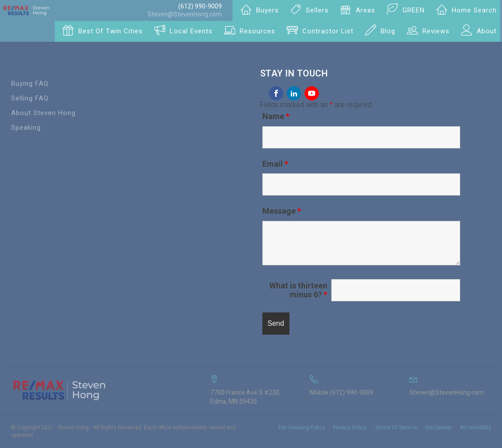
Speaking (26, 128)
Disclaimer (438, 428)
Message (282, 211)
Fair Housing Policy (302, 428)
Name (276, 116)
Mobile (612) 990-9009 (342, 392)
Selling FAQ (30, 98)
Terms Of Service (396, 428)
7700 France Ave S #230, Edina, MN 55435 (245, 397)
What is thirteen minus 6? (298, 290)
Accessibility (476, 428)
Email (275, 164)
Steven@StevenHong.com (185, 14)
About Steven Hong (43, 113)
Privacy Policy (350, 428)
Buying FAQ (30, 84)
